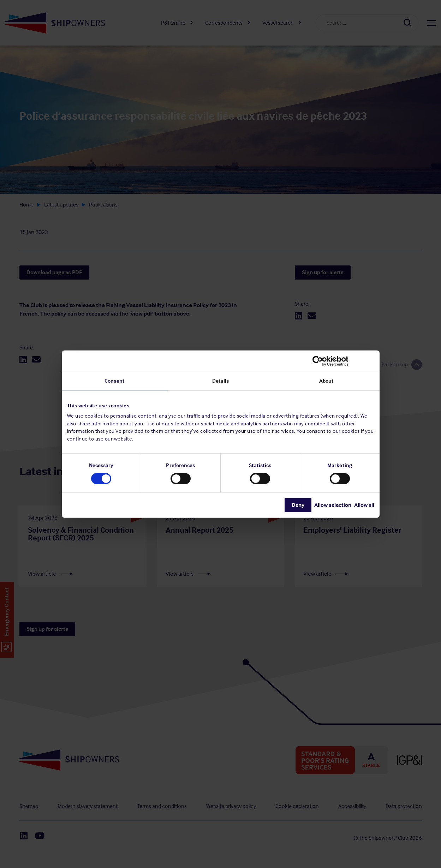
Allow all (364, 505)
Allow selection (333, 505)
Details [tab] (221, 381)
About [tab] (327, 381)
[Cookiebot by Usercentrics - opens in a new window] (343, 361)
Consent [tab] (115, 381)
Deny (298, 505)
